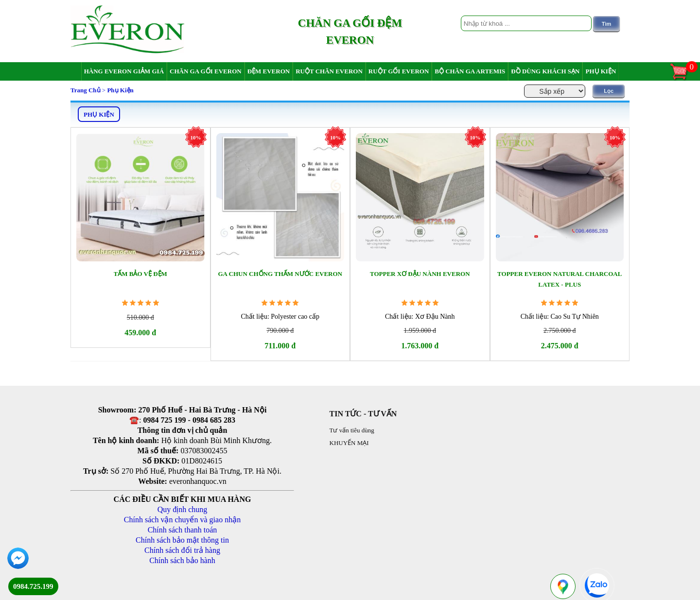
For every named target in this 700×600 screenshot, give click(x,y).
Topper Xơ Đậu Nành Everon (420, 274)
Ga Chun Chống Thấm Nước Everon (280, 274)
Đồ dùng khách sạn (545, 71)
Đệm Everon (269, 71)
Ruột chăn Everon (329, 71)
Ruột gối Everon (399, 71)
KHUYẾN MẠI (349, 443)
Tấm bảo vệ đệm (140, 274)
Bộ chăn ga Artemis (470, 71)
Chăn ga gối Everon (206, 71)
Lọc (609, 91)
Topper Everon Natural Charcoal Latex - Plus (560, 279)
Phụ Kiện (601, 71)
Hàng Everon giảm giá (124, 71)
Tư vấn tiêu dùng (352, 430)
